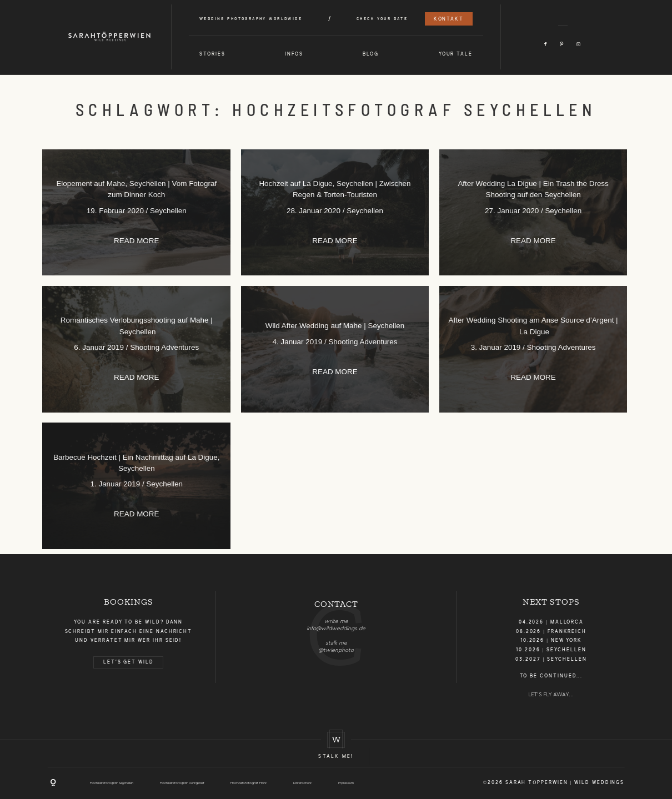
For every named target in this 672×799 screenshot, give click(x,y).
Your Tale (456, 54)
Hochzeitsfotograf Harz (249, 783)
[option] (336, 622)
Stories (212, 54)
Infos (294, 54)
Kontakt (449, 19)
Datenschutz (302, 783)
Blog (371, 54)
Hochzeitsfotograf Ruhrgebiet (182, 783)
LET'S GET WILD (129, 662)
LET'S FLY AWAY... (551, 695)
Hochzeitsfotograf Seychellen (112, 783)
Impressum (346, 783)
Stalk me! (336, 757)
